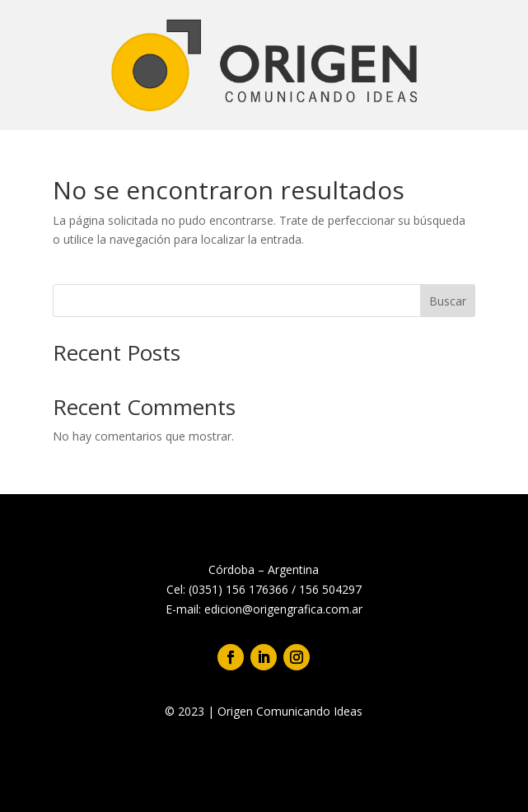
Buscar (448, 301)
